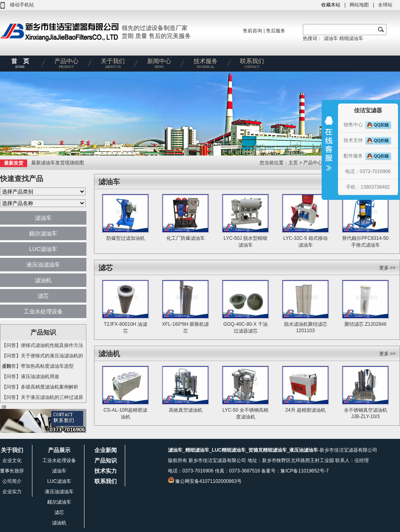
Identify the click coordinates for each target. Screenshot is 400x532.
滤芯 (43, 296)
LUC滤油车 (43, 249)
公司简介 (12, 481)
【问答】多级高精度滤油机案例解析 (40, 387)
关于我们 (113, 65)
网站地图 (359, 5)
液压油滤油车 (43, 265)
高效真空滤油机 (186, 410)
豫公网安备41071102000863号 (208, 481)
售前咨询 (252, 31)
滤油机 (43, 280)
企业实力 (12, 492)
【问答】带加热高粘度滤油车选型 (38, 366)
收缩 (329, 149)
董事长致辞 (12, 471)
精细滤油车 (351, 38)
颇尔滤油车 (43, 233)
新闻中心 (159, 65)
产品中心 (66, 65)
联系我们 (252, 65)
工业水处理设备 (43, 311)
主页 (294, 163)
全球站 (385, 5)
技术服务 (206, 65)
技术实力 (106, 471)
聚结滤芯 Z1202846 (365, 324)
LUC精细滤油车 (229, 450)
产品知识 (106, 460)
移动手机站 (22, 5)
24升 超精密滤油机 (305, 410)
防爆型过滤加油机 (126, 238)
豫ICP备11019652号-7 (304, 471)
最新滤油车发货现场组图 (58, 163)
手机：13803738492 (368, 187)
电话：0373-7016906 (368, 171)
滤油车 (331, 38)
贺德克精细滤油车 (268, 450)
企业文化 (12, 460)
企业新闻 (106, 450)
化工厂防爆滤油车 (186, 238)
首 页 (20, 65)
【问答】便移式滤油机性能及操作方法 (42, 345)
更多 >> (387, 268)
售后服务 (276, 31)
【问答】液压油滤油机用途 (30, 377)
